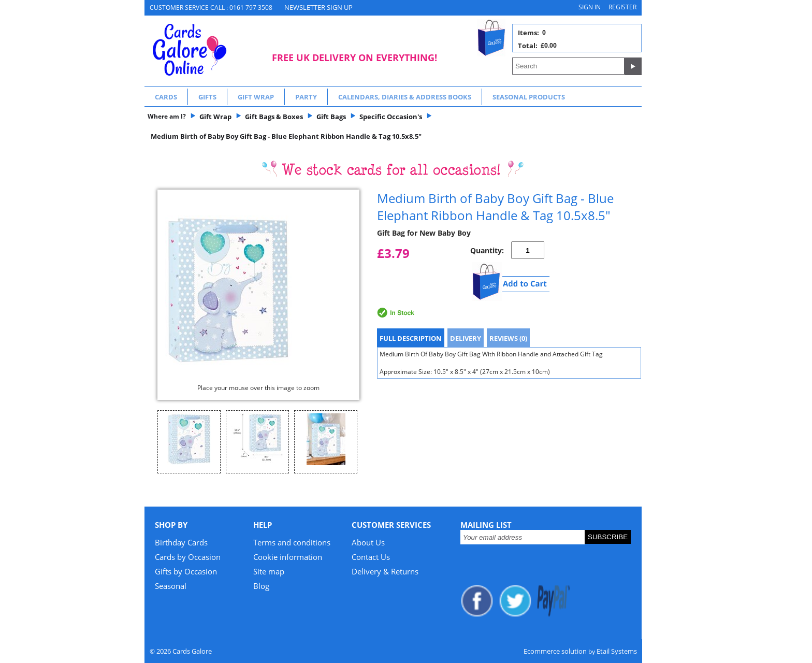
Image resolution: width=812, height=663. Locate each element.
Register (622, 7)
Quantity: (487, 250)
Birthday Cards (181, 542)
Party (306, 97)
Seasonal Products (529, 97)
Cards (166, 97)
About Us (368, 542)
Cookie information (288, 557)
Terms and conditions (292, 542)
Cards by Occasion (188, 557)
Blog (261, 586)
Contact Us (371, 557)
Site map (269, 571)
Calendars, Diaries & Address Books (405, 97)
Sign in (590, 7)
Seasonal (171, 586)
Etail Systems (617, 651)
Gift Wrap (256, 97)
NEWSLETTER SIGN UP (318, 7)
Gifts (207, 97)
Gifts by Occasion (186, 571)
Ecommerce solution (555, 651)
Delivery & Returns (385, 571)
